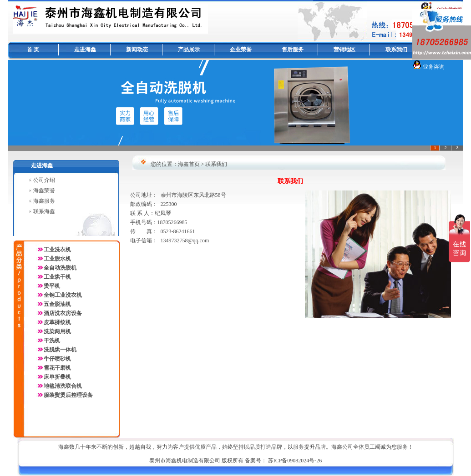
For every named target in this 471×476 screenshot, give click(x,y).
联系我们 (396, 50)
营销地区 (344, 50)
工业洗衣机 (53, 250)
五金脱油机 (57, 304)
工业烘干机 (57, 277)
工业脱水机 (57, 259)
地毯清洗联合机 (63, 386)
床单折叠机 (57, 377)
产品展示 (189, 50)
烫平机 (52, 286)
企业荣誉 (241, 50)
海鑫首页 (189, 164)
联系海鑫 (44, 211)
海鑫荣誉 (44, 190)
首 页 (33, 50)
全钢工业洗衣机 (63, 295)
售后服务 (293, 50)
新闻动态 (137, 50)
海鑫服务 (44, 201)
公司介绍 (44, 180)
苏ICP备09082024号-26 (295, 461)
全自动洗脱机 (60, 268)
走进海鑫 (85, 50)
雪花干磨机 (57, 368)
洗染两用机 (57, 331)
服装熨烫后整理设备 (68, 395)
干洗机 (52, 341)
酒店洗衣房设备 (63, 313)
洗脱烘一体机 (60, 350)
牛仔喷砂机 (57, 359)
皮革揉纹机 (57, 322)
